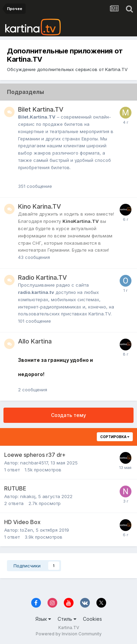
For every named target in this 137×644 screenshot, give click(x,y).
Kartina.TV (69, 628)
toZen (27, 530)
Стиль (67, 619)
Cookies (92, 619)
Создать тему (68, 415)
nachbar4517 (34, 463)
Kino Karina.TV (40, 206)
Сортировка (115, 437)
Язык (43, 619)
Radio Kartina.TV (42, 277)
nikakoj (28, 496)
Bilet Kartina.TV (41, 109)
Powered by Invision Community (69, 634)
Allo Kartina (35, 341)
